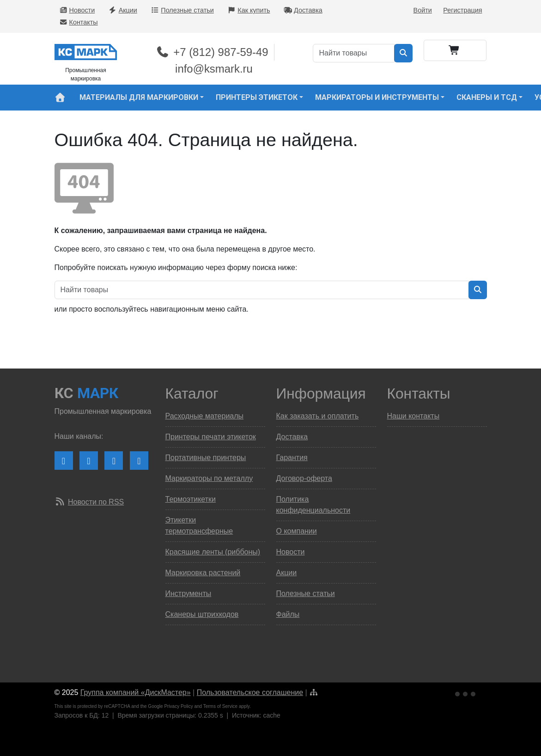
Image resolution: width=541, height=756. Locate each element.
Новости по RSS (96, 502)
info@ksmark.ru (214, 69)
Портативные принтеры (206, 458)
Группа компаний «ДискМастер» (136, 692)
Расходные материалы (205, 416)
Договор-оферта (304, 478)
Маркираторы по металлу (209, 478)
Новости (77, 10)
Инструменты (188, 593)
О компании (297, 531)
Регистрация (462, 10)
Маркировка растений (203, 573)
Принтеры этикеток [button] (257, 97)
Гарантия (292, 458)
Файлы (288, 614)
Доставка (303, 10)
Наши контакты (413, 416)
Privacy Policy (178, 706)
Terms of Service (220, 706)
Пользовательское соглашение (250, 692)
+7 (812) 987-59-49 (212, 52)
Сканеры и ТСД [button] (487, 97)
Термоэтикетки (191, 499)
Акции (123, 10)
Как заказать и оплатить (318, 416)
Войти (423, 10)
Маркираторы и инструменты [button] (377, 97)
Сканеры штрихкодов (202, 614)
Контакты (79, 22)
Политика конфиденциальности (313, 505)
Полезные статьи (182, 10)
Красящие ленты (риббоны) (213, 552)
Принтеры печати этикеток (211, 437)
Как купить (249, 10)
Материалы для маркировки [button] (139, 97)
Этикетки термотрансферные (199, 526)
